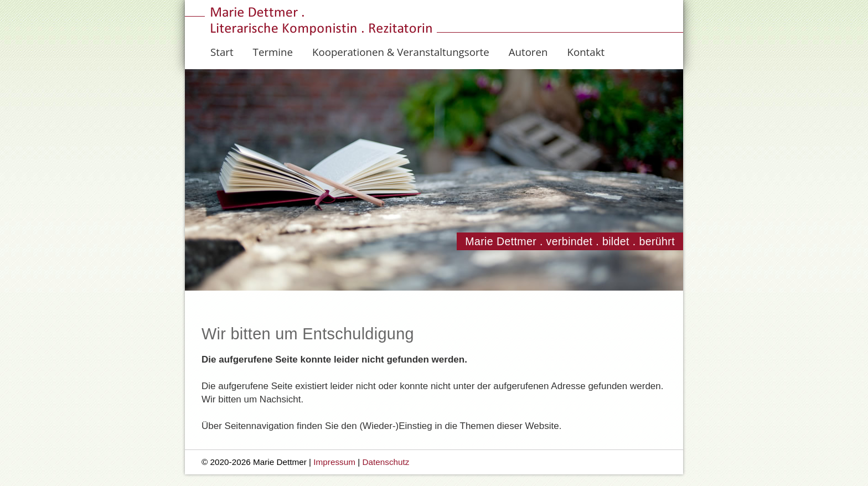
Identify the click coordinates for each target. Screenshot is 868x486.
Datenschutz (386, 462)
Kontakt (586, 52)
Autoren (528, 52)
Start (222, 52)
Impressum (334, 462)
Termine (273, 52)
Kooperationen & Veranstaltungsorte (401, 52)
